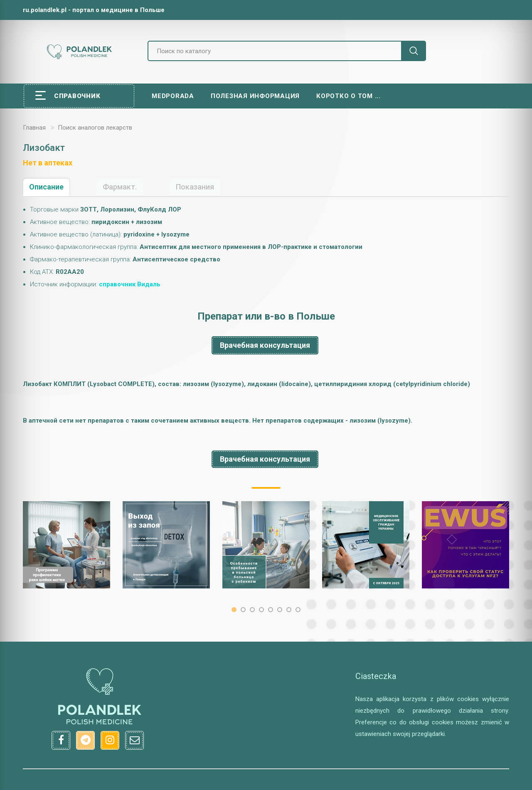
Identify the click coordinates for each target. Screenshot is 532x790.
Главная (34, 128)
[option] (66, 545)
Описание (46, 187)
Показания (195, 187)
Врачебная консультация (265, 345)
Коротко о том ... (349, 96)
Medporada (173, 96)
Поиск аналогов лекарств (95, 128)
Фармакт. (120, 187)
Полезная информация (255, 96)
